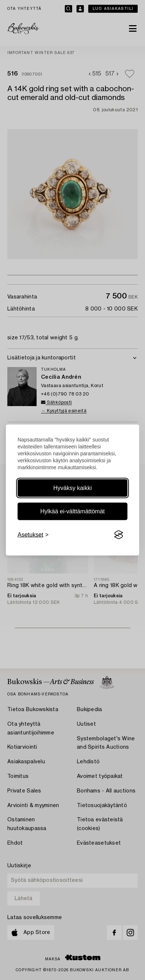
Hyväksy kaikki (73, 488)
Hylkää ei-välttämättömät (72, 511)
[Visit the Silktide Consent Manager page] (119, 535)
